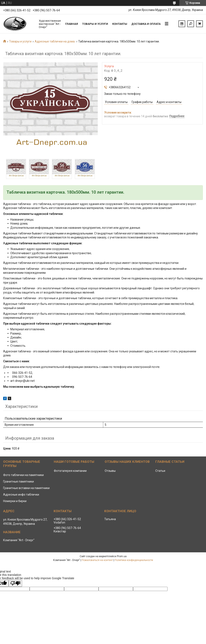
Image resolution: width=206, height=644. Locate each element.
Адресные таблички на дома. (55, 41)
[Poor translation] (15, 583)
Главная (72, 24)
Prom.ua (122, 556)
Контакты (120, 24)
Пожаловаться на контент (97, 560)
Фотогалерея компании (70, 471)
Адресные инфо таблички (21, 495)
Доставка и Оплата (146, 24)
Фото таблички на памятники (23, 475)
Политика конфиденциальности (134, 560)
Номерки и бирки (15, 501)
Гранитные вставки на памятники (26, 488)
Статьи (160, 471)
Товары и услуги (95, 24)
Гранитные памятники (18, 481)
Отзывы (110, 471)
